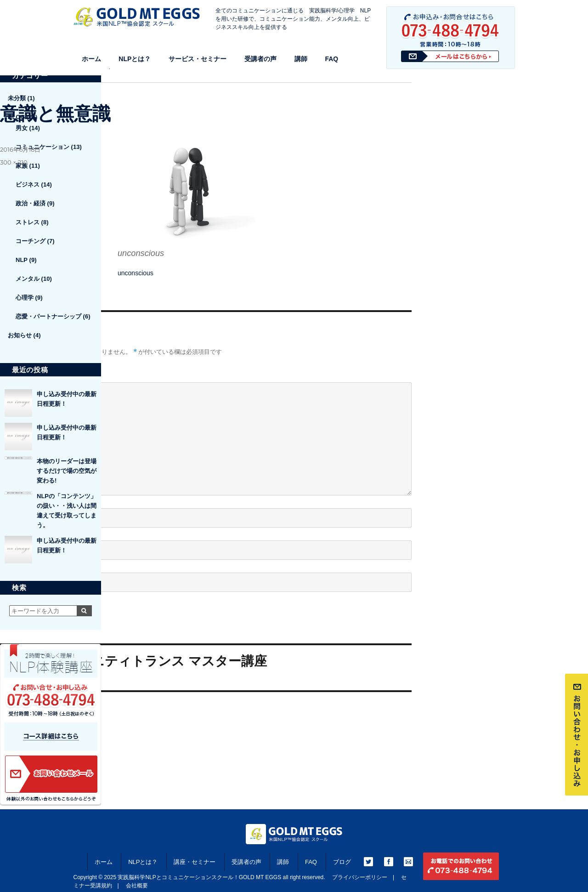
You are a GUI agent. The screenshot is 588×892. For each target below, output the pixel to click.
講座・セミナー (195, 862)
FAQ (331, 59)
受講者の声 (260, 59)
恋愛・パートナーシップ (48, 316)
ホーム (91, 59)
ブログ (342, 862)
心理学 (25, 298)
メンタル (28, 279)
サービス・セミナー (198, 59)
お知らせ (20, 335)
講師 (301, 59)
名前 (9, 500)
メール (13, 532)
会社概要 (137, 886)
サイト (10, 564)
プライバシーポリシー (360, 877)
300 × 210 (14, 162)
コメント (13, 374)
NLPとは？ (135, 59)
